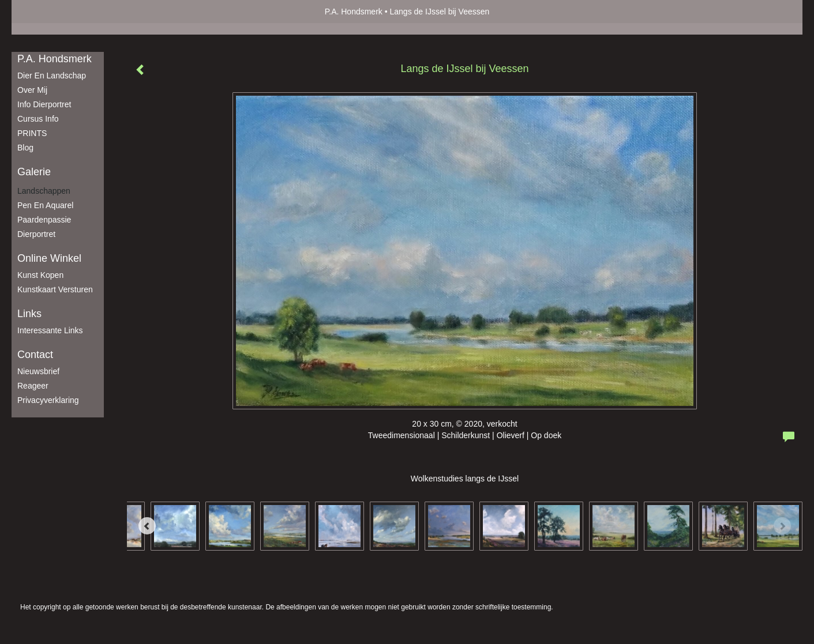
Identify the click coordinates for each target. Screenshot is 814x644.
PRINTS (32, 133)
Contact (35, 355)
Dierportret (36, 234)
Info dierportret (44, 104)
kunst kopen (40, 275)
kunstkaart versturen (55, 289)
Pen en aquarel (45, 205)
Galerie (34, 172)
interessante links (50, 330)
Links (29, 314)
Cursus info (38, 119)
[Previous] (147, 526)
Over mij (32, 90)
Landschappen (44, 191)
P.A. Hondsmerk (354, 12)
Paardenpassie (44, 220)
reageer (33, 386)
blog (25, 148)
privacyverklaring (48, 400)
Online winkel (49, 258)
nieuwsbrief (38, 371)
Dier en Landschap (52, 76)
